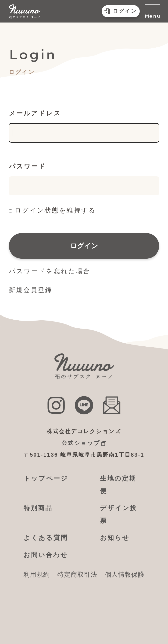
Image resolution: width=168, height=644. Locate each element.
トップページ (46, 478)
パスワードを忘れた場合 (50, 271)
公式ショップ (81, 443)
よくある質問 (46, 538)
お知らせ (115, 538)
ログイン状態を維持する (55, 210)
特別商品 (38, 508)
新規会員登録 (31, 290)
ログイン (84, 246)
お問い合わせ (46, 555)
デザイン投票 (119, 514)
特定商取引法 (77, 575)
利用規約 (37, 575)
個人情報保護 (125, 575)
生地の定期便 (118, 485)
